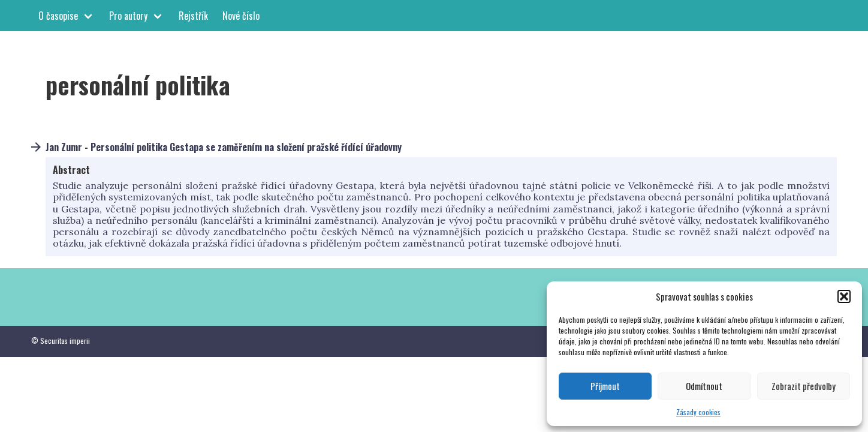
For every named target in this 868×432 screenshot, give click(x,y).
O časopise (58, 16)
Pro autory (128, 16)
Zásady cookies (698, 412)
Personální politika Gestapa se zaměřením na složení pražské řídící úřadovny (246, 147)
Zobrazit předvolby (804, 386)
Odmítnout (704, 386)
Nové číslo (241, 16)
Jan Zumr (64, 147)
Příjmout (605, 386)
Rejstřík (193, 16)
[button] (844, 296)
